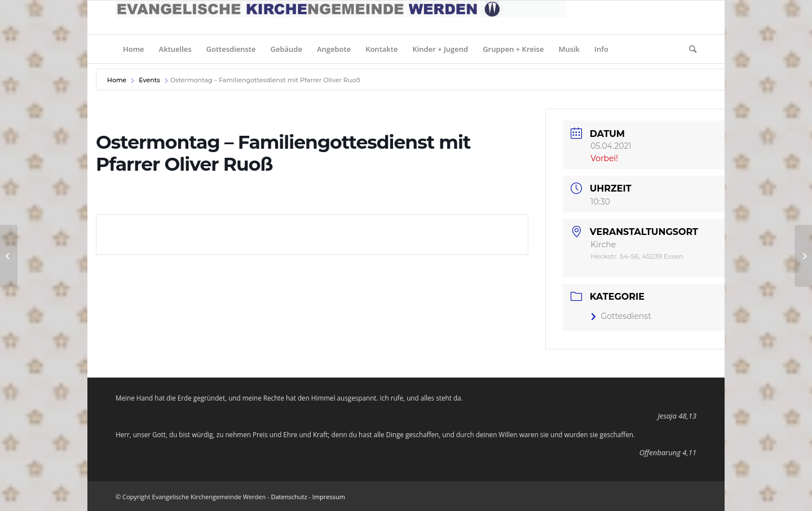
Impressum (329, 497)
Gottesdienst (621, 316)
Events (149, 80)
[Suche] (689, 49)
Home (118, 80)
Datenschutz (289, 497)
